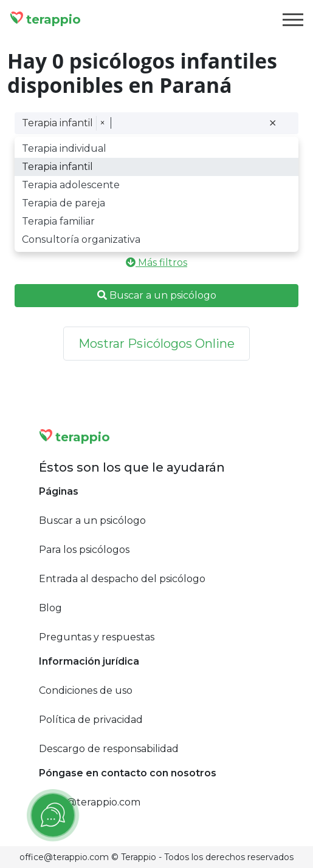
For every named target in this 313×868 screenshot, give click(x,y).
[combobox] (187, 123)
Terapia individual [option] (64, 148)
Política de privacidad (91, 720)
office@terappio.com (90, 802)
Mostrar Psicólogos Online (156, 344)
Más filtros (156, 263)
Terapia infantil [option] (57, 167)
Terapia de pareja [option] (64, 203)
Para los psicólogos (84, 550)
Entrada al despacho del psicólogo (122, 579)
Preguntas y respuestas (97, 637)
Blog (50, 608)
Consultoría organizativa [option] (81, 239)
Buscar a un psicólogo (157, 295)
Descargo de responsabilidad (109, 749)
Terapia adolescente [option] (71, 185)
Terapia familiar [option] (58, 221)
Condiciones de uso (86, 690)
